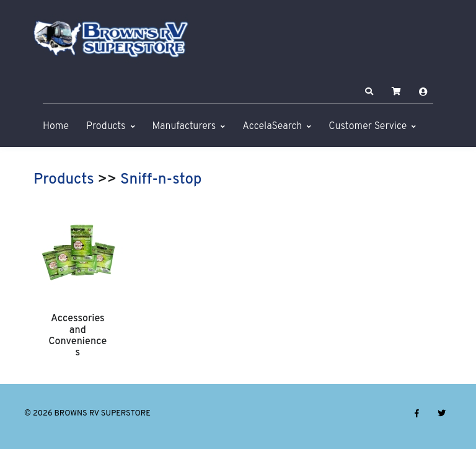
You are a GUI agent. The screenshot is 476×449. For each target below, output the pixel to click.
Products (106, 127)
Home (56, 127)
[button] (369, 92)
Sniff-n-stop (161, 180)
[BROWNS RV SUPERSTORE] (111, 39)
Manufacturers (184, 127)
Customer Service (368, 127)
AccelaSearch (272, 127)
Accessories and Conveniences (77, 336)
